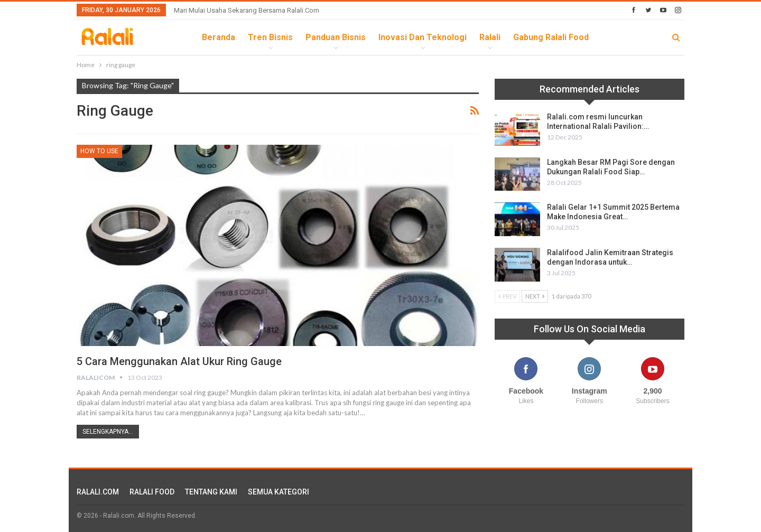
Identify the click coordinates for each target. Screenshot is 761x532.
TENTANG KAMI (211, 492)
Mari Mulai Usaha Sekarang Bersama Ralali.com (247, 10)
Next (535, 296)
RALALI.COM (98, 492)
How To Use (99, 151)
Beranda (219, 37)
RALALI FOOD (152, 492)
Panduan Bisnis (336, 37)
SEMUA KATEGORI (279, 492)
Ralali (490, 37)
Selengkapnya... (108, 432)
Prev (507, 296)
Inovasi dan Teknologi (423, 37)
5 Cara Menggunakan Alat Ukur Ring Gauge (179, 361)
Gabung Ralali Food (551, 37)
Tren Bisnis (270, 37)
